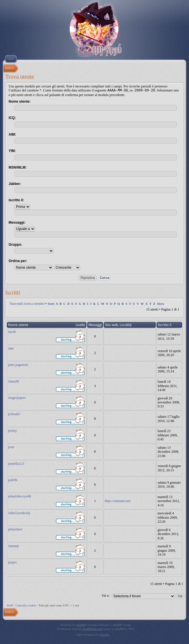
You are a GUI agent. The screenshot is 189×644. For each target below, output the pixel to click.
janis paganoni (18, 364)
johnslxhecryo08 (20, 496)
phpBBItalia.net (92, 629)
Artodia (105, 634)
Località (125, 325)
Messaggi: (17, 222)
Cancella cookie (26, 605)
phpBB (81, 625)
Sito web (111, 325)
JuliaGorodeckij (19, 513)
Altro (161, 303)
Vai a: (106, 595)
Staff (10, 605)
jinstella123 (16, 463)
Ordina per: (18, 261)
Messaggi (95, 325)
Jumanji (13, 546)
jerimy (12, 430)
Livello (80, 325)
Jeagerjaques (17, 397)
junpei (12, 562)
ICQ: (12, 118)
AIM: (12, 134)
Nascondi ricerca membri (27, 303)
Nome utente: (20, 101)
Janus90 (14, 381)
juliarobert (15, 529)
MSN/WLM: (18, 167)
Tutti (51, 303)
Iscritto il (164, 325)
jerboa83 (14, 414)
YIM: (12, 151)
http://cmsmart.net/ (118, 501)
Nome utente (18, 325)
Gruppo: (15, 244)
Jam (11, 348)
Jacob (12, 331)
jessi (11, 447)
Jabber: (15, 184)
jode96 (13, 480)
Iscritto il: (16, 200)
